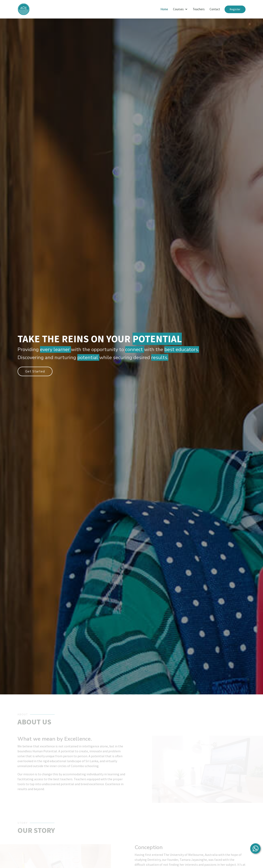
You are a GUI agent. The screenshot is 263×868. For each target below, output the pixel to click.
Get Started (37, 371)
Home (164, 9)
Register (235, 9)
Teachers (199, 9)
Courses (178, 9)
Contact (215, 9)
